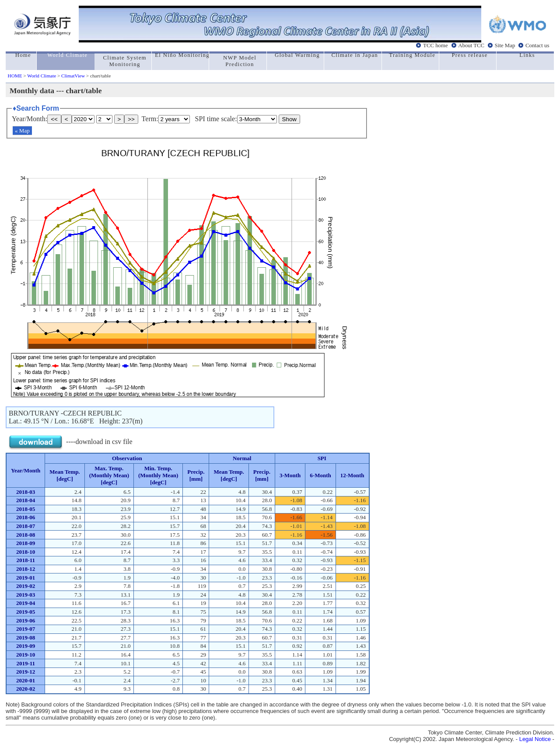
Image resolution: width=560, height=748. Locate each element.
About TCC (471, 45)
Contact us (537, 45)
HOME (15, 76)
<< (54, 119)
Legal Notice (535, 739)
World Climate (42, 76)
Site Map (505, 45)
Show (289, 119)
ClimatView (73, 76)
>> (131, 119)
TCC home (436, 45)
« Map (22, 131)
